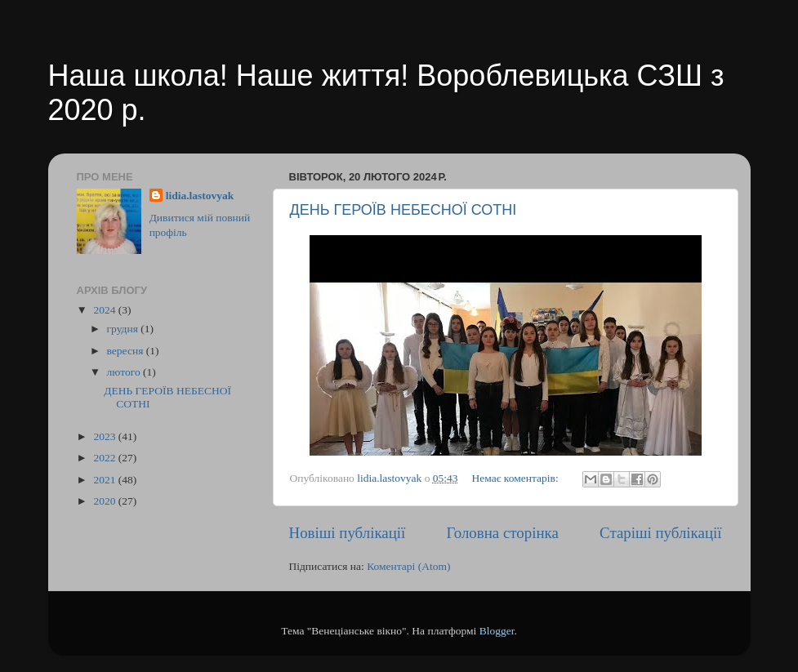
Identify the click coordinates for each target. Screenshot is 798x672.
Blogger (497, 631)
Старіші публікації (660, 533)
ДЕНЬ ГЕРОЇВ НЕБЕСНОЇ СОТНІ (403, 210)
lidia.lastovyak (200, 196)
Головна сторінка (502, 533)
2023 (105, 436)
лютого (125, 372)
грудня (124, 329)
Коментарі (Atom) (408, 566)
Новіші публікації (348, 533)
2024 (105, 310)
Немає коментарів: (516, 478)
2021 (105, 480)
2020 (105, 501)
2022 (105, 458)
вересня (127, 351)
